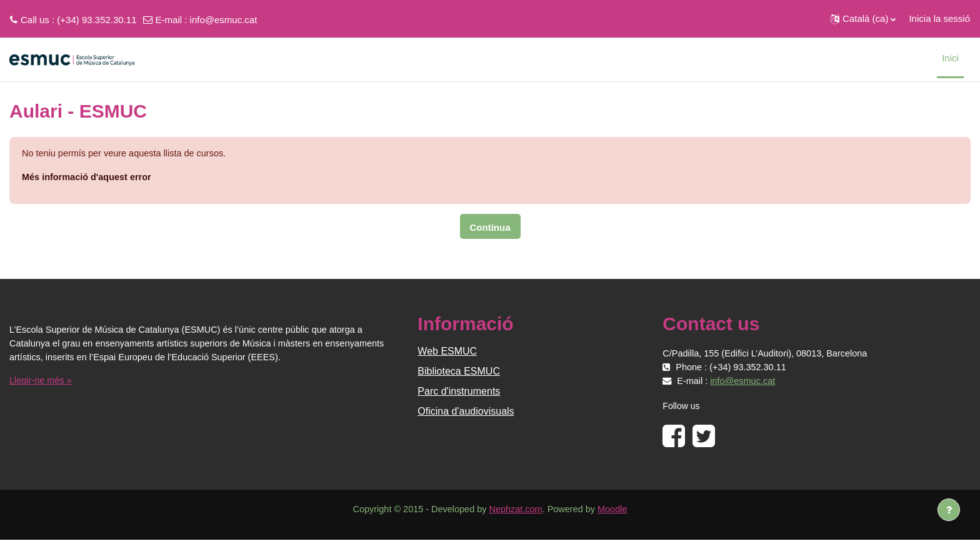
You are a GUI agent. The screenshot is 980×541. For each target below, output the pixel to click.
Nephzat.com (516, 511)
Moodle (617, 511)
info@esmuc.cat (224, 20)
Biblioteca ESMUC (459, 372)
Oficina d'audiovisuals (466, 412)
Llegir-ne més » (42, 382)
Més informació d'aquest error (89, 178)
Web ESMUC (447, 352)
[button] (863, 19)
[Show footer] (949, 510)
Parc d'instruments (459, 392)
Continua (490, 229)
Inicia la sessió (939, 18)
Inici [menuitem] (950, 58)
